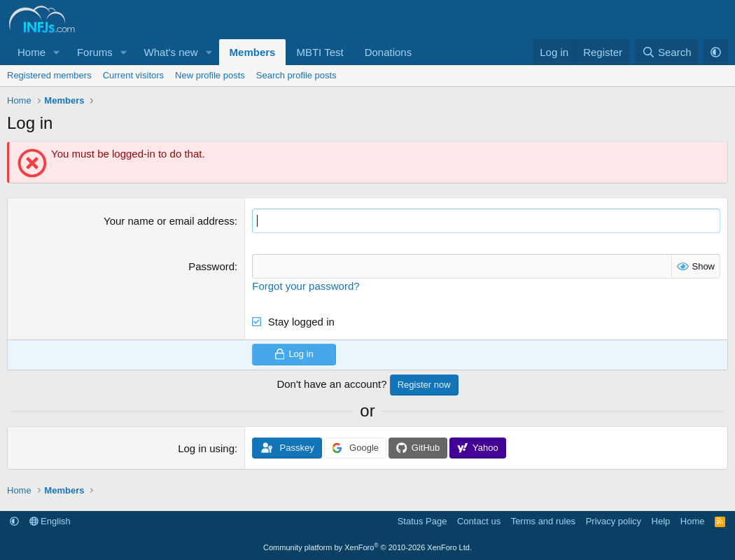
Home (31, 52)
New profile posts (210, 75)
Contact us (479, 521)
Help (661, 521)
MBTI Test (320, 52)
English (50, 521)
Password (211, 266)
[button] (57, 52)
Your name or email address (169, 221)
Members (253, 52)
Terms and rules (543, 521)
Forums (95, 52)
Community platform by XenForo (367, 547)
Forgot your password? (306, 286)
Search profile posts (296, 75)
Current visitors (133, 75)
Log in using (206, 448)
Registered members (49, 75)
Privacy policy (614, 521)
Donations (388, 52)
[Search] (667, 52)
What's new (171, 52)
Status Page (422, 521)
